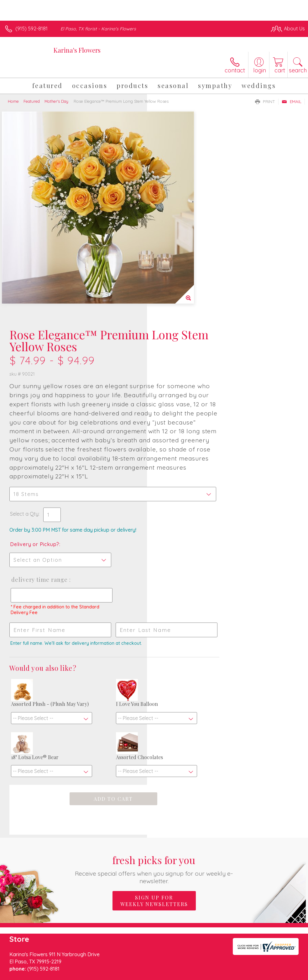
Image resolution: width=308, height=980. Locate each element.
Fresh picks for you (154, 741)
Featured (32, 101)
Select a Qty (171, 333)
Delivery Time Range (186, 399)
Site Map (282, 938)
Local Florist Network (243, 938)
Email (292, 102)
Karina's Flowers (77, 50)
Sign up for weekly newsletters (154, 773)
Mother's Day (56, 101)
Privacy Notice (198, 938)
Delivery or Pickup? (182, 363)
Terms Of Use (161, 938)
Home (13, 101)
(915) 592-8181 (31, 29)
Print (265, 102)
